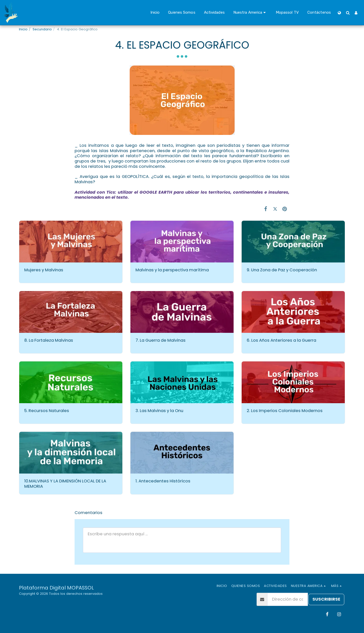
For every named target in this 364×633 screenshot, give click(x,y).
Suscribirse (326, 599)
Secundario (42, 29)
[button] (250, 13)
